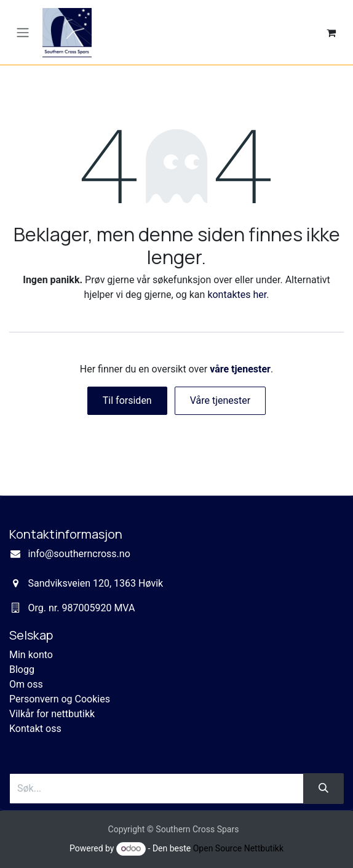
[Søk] (323, 789)
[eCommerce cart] (331, 33)
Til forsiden (127, 400)
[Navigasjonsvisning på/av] (23, 32)
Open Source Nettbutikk (238, 848)
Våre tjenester (220, 400)
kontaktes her (237, 295)
